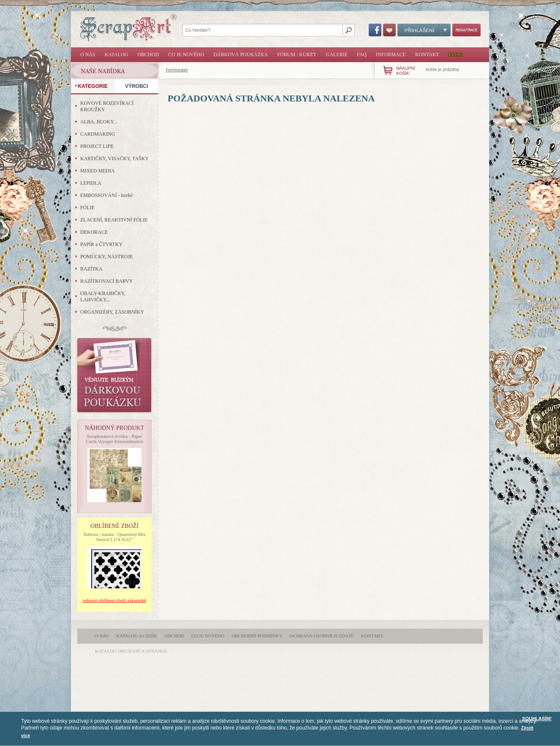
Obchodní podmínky (257, 636)
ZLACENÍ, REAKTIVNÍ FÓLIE (114, 220)
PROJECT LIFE (97, 146)
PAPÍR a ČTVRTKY (101, 244)
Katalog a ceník (137, 636)
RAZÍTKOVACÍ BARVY (107, 281)
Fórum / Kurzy (297, 55)
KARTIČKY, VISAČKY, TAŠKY (114, 158)
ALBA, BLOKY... (99, 122)
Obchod (148, 55)
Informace (391, 55)
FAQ (362, 55)
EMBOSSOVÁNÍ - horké (106, 195)
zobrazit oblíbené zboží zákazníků (114, 600)
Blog (455, 55)
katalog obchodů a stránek (131, 651)
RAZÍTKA (91, 269)
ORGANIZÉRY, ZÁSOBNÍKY (112, 312)
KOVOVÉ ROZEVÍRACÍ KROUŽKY (107, 106)
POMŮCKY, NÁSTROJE (106, 257)
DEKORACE (94, 232)
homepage (177, 70)
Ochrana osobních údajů (322, 636)
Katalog (117, 55)
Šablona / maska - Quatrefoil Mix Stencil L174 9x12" (114, 537)
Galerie (337, 55)
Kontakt (427, 55)
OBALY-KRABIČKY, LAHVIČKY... (103, 296)
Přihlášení (424, 30)
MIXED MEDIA (98, 171)
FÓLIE (87, 208)
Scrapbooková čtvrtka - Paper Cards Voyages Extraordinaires (114, 439)
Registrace (466, 30)
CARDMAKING (98, 134)
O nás (88, 55)
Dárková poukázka (241, 55)
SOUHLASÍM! (537, 719)
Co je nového (186, 55)
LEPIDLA (91, 183)
